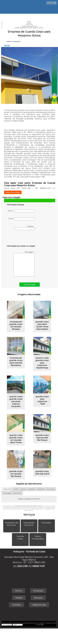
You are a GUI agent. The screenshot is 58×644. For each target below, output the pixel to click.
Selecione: (8, 489)
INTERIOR (32, 489)
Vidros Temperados (38, 538)
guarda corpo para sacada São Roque (42, 438)
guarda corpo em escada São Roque (16, 474)
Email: (22, 219)
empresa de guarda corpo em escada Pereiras (16, 325)
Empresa (38, 591)
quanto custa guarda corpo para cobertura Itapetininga (42, 363)
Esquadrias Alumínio (29, 524)
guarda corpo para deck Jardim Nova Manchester (42, 325)
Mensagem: (24, 264)
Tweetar (7, 45)
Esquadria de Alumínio (12, 524)
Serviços (29, 515)
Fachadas (46, 523)
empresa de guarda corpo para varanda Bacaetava (16, 362)
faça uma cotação (13, 192)
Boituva (23, 489)
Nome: (21, 211)
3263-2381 (22, 566)
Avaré (16, 489)
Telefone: (24, 228)
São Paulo (17, 493)
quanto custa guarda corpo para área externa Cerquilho (16, 401)
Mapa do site (39, 605)
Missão (19, 598)
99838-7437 (38, 566)
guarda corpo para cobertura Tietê (42, 400)
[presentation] (21, 238)
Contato (17, 605)
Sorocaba (50, 489)
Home (18, 591)
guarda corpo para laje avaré (42, 473)
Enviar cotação (30, 285)
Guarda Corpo (20, 538)
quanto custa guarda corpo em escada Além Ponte (16, 439)
